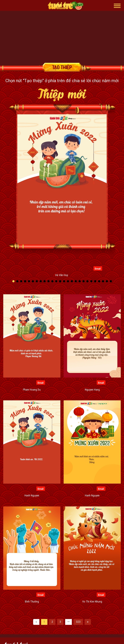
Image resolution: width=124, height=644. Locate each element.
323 (78, 622)
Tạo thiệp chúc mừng (62, 67)
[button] (117, 5)
